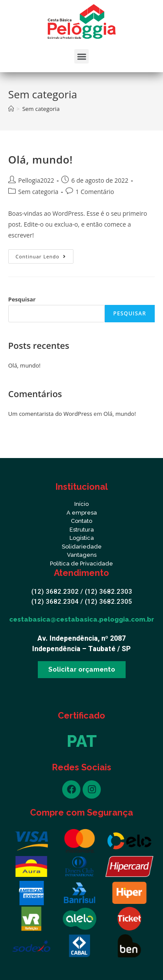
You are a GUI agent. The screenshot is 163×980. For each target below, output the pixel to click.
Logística (82, 538)
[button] (81, 56)
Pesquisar (22, 299)
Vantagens (82, 555)
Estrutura (82, 530)
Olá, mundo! (40, 159)
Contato (81, 521)
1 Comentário (95, 192)
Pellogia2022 (36, 180)
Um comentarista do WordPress (50, 414)
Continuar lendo (45, 254)
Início (81, 504)
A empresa (82, 513)
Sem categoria (38, 192)
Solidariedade (82, 547)
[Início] (11, 109)
